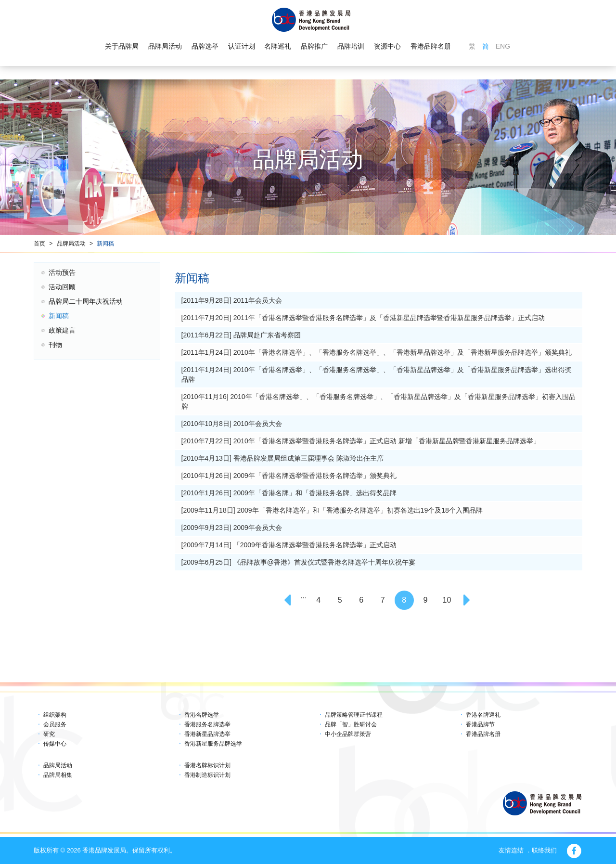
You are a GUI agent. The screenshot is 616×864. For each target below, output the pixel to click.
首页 (39, 244)
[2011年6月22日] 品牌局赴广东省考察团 (241, 335)
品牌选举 (205, 46)
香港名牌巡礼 (483, 715)
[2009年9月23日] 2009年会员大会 (232, 528)
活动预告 (62, 272)
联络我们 (544, 850)
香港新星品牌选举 (207, 734)
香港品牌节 (480, 724)
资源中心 (387, 46)
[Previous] (289, 600)
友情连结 (511, 850)
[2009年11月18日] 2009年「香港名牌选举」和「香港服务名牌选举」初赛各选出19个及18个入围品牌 (332, 510)
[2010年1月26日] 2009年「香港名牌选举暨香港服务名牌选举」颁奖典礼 (289, 476)
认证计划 (242, 46)
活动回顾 (62, 287)
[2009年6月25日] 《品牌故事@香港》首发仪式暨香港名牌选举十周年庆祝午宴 (298, 562)
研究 (49, 734)
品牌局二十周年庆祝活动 (86, 301)
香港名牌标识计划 (207, 765)
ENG (503, 46)
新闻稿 (105, 244)
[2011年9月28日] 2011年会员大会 (232, 300)
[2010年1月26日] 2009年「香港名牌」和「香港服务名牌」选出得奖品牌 (289, 493)
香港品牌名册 (431, 46)
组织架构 (55, 715)
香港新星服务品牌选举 (213, 744)
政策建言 (62, 330)
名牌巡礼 (278, 46)
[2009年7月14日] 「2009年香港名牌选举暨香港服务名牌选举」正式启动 (289, 545)
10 (447, 600)
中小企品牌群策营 (348, 734)
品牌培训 (351, 46)
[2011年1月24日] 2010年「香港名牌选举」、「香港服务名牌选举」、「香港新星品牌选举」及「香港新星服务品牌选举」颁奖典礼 (377, 352)
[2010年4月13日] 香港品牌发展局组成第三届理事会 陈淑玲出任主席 (282, 458)
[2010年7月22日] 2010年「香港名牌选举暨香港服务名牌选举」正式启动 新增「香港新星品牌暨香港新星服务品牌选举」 (361, 441)
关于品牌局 (122, 46)
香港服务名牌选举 (207, 724)
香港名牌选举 (202, 715)
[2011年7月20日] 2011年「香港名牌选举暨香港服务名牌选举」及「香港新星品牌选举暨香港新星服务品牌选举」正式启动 (363, 318)
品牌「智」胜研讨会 (351, 724)
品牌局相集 (58, 775)
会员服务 (55, 724)
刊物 (55, 345)
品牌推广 (314, 46)
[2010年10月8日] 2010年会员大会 (232, 424)
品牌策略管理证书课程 (354, 715)
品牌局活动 (165, 46)
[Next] (468, 600)
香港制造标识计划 (207, 775)
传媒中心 (55, 744)
